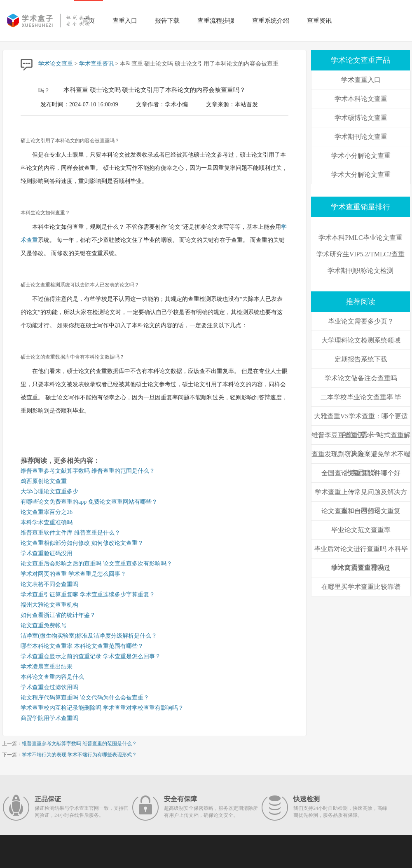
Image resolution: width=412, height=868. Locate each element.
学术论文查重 (56, 64)
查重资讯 (319, 21)
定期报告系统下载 (361, 359)
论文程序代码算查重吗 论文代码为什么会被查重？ (85, 698)
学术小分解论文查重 (361, 156)
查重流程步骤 (216, 21)
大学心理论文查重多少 (49, 491)
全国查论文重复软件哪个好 (361, 473)
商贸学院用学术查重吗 (49, 718)
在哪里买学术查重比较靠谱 (361, 587)
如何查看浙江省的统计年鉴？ (58, 615)
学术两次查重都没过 (361, 568)
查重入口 (125, 21)
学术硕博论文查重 (361, 118)
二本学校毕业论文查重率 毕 (361, 397)
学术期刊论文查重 (361, 137)
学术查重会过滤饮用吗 (49, 687)
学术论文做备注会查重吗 (361, 378)
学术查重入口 (361, 80)
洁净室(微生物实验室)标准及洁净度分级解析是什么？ (89, 636)
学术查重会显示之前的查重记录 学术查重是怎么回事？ (91, 656)
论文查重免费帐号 (44, 625)
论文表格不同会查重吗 (49, 584)
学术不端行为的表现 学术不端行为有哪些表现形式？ (79, 755)
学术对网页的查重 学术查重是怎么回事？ (73, 574)
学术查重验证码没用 (47, 553)
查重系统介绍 (271, 21)
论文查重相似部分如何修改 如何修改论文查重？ (82, 543)
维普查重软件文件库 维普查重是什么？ (70, 533)
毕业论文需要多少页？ (361, 321)
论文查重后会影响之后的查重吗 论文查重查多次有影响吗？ (96, 564)
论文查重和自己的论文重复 (361, 511)
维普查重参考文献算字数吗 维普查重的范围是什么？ (88, 471)
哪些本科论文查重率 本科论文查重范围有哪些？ (82, 646)
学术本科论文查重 (361, 99)
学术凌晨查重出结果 (47, 667)
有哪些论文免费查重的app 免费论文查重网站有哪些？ (89, 502)
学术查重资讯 (96, 64)
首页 (89, 21)
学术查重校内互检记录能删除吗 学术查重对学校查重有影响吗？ (102, 708)
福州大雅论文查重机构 (49, 605)
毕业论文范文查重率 (361, 530)
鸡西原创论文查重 (44, 481)
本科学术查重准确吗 (47, 522)
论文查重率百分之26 (47, 512)
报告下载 (167, 21)
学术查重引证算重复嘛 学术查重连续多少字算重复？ (88, 595)
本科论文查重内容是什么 (52, 677)
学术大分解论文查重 (361, 175)
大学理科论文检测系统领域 (361, 340)
